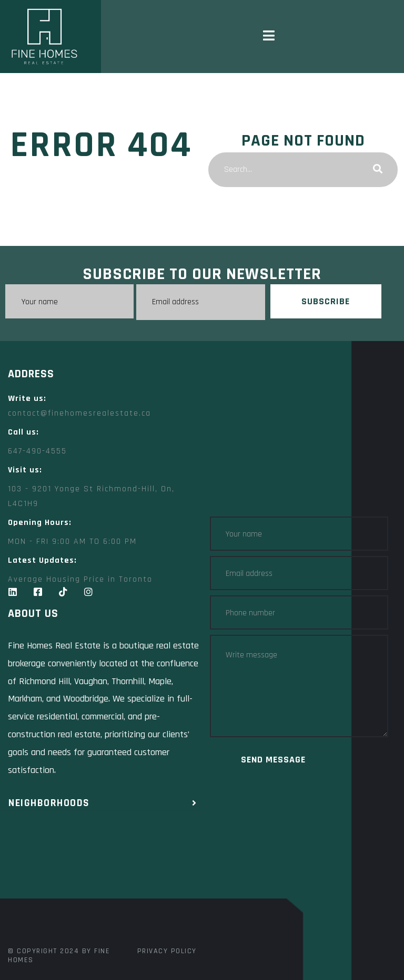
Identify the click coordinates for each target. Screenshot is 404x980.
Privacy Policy (167, 951)
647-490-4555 (37, 451)
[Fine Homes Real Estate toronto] (105, 874)
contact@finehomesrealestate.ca (79, 413)
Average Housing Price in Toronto (80, 579)
